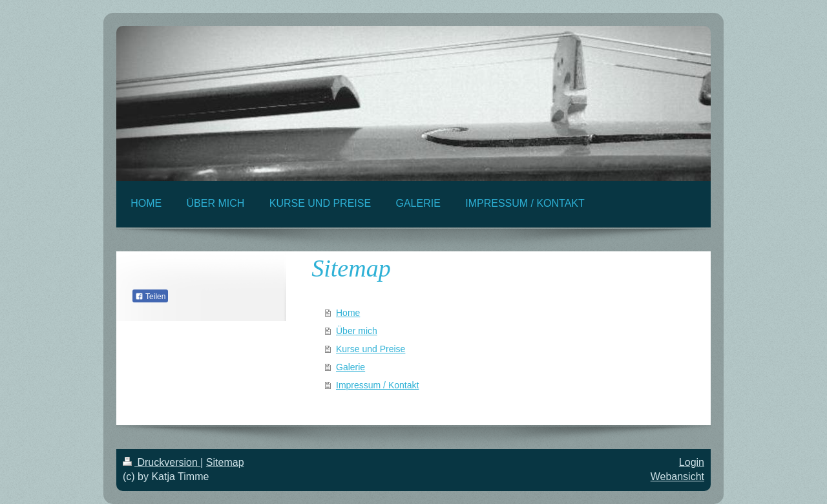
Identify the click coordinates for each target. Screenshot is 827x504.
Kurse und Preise (371, 349)
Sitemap (225, 462)
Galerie (351, 367)
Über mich (357, 331)
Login (692, 462)
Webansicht (677, 477)
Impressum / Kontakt (377, 385)
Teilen (150, 297)
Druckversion (162, 462)
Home (348, 313)
